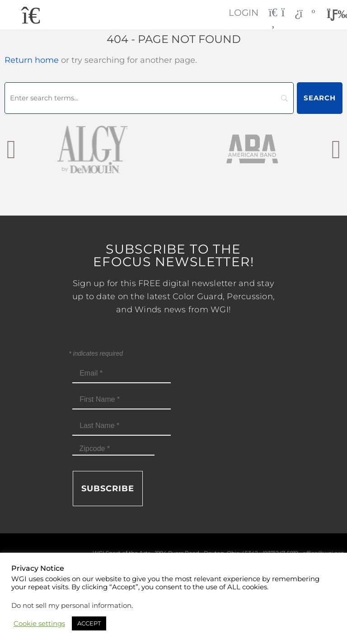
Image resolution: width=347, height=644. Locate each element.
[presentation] (11, 149)
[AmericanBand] (253, 149)
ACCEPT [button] (89, 623)
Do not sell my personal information (71, 606)
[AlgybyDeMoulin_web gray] (94, 149)
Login (244, 13)
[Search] (149, 98)
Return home (32, 60)
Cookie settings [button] (39, 624)
